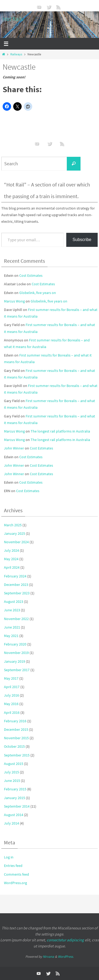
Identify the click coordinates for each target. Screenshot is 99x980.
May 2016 (11, 704)
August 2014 (14, 815)
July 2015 (11, 772)
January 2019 (15, 661)
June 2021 (12, 627)
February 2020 (15, 644)
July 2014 (11, 823)
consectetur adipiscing (65, 940)
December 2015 (16, 729)
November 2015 (16, 738)
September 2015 (17, 755)
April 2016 (12, 712)
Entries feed (13, 866)
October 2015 (14, 746)
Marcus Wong (14, 301)
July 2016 (11, 695)
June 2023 (12, 610)
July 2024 (11, 550)
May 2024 (11, 559)
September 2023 (17, 593)
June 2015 (12, 781)
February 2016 (15, 721)
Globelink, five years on (38, 293)
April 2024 (12, 567)
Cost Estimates (31, 275)
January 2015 (15, 798)
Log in (9, 857)
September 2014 (17, 806)
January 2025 (15, 533)
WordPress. (66, 957)
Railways (16, 54)
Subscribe (82, 240)
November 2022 (16, 619)
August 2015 (14, 764)
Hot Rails (13, 19)
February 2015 (15, 789)
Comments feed (16, 874)
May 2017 (11, 678)
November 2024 (16, 542)
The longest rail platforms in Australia (60, 431)
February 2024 (15, 576)
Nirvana (48, 957)
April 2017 (12, 687)
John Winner (14, 448)
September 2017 (17, 670)
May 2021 (11, 636)
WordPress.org (15, 883)
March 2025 (13, 525)
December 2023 (16, 585)
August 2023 (14, 602)
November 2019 (16, 653)
